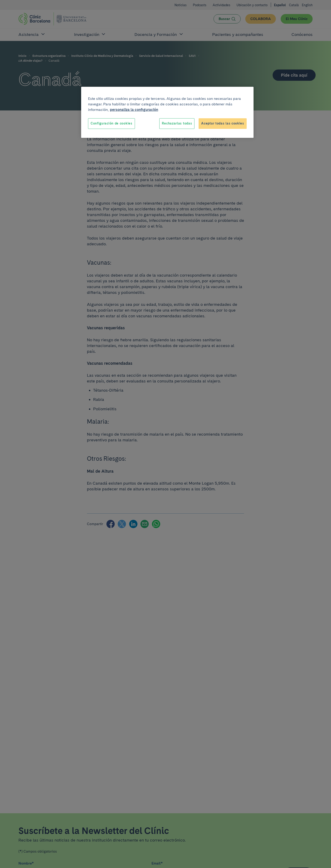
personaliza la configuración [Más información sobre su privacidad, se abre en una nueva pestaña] (134, 110)
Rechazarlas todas (177, 123)
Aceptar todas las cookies (223, 123)
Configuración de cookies (111, 123)
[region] (167, 112)
